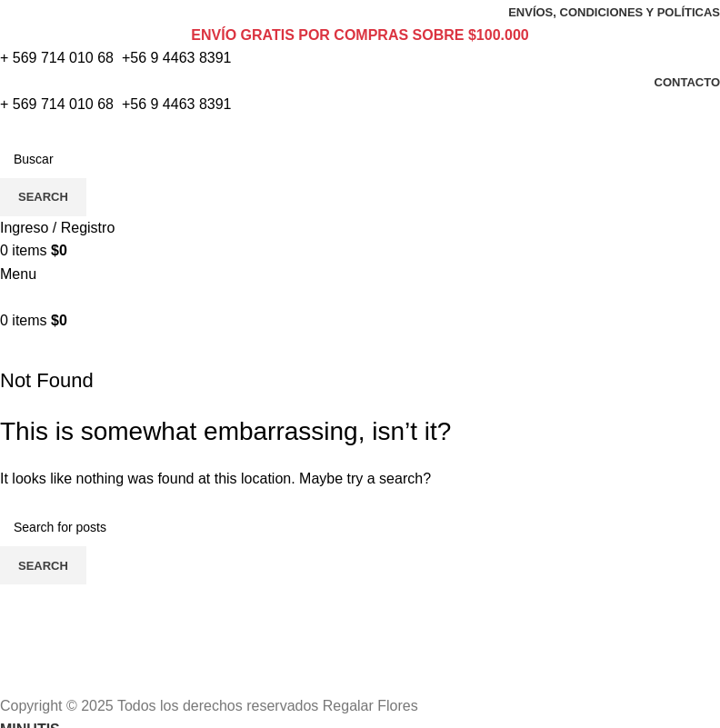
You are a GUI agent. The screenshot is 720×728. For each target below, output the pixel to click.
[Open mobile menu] (18, 274)
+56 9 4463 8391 (177, 58)
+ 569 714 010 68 (57, 58)
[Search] (360, 159)
